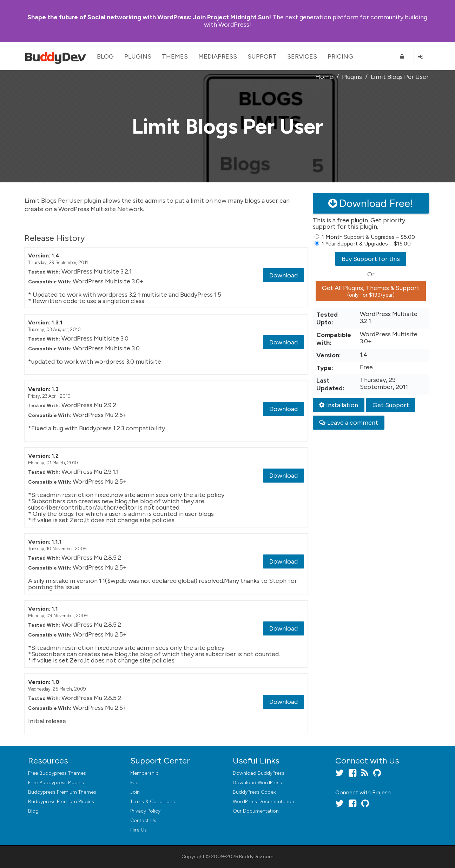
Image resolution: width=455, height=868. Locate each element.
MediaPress (218, 56)
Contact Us (143, 820)
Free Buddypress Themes (57, 773)
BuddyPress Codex (254, 792)
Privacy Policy (145, 811)
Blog (105, 56)
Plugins (138, 56)
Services (302, 56)
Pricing (340, 56)
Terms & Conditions (153, 802)
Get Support (391, 405)
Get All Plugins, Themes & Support (371, 291)
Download (283, 275)
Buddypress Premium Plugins (61, 802)
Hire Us (139, 830)
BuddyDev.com (256, 857)
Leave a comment (349, 423)
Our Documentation (256, 811)
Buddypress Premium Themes (62, 792)
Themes (175, 56)
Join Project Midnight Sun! (149, 17)
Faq (134, 783)
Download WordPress (257, 783)
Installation (339, 405)
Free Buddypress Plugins (56, 783)
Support (262, 56)
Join (135, 792)
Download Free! (371, 203)
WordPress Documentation (263, 802)
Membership (144, 773)
